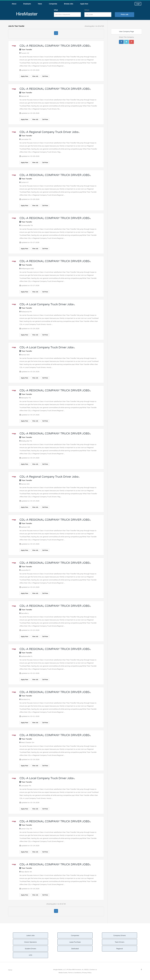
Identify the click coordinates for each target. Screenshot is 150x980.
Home (10, 970)
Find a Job (125, 15)
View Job (35, 76)
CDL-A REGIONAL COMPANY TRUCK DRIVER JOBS (55, 46)
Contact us (93, 970)
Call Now (45, 76)
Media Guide (63, 973)
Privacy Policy (87, 973)
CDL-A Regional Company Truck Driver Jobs (49, 132)
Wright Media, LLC (59, 970)
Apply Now (24, 76)
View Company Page (126, 32)
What (56, 10)
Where (87, 10)
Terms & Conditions (75, 973)
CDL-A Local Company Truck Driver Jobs (47, 304)
